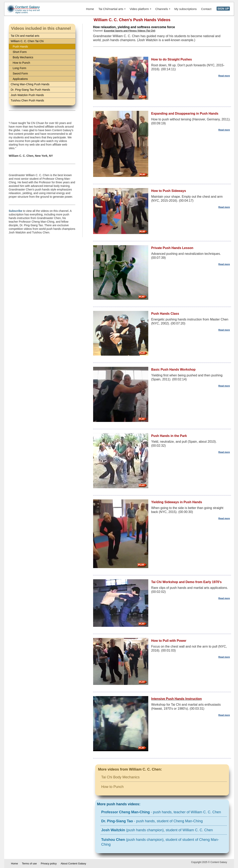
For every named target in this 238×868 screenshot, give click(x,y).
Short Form (20, 52)
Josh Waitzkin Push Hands (27, 95)
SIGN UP (223, 9)
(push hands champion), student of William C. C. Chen (157, 830)
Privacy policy (49, 864)
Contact (206, 9)
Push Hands (20, 47)
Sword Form (20, 73)
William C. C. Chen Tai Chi (27, 41)
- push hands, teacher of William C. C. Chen (161, 812)
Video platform (140, 9)
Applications (20, 79)
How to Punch (21, 63)
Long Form (20, 68)
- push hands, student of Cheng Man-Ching (152, 821)
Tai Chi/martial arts (112, 9)
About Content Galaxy (73, 864)
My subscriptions (186, 9)
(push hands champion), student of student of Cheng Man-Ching (160, 842)
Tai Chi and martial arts (25, 36)
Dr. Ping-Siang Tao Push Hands (30, 90)
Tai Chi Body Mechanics (120, 777)
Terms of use (29, 864)
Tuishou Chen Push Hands (27, 100)
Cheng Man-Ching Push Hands (30, 84)
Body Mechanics (23, 57)
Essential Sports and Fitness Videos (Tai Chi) (130, 31)
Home (90, 9)
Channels (163, 9)
